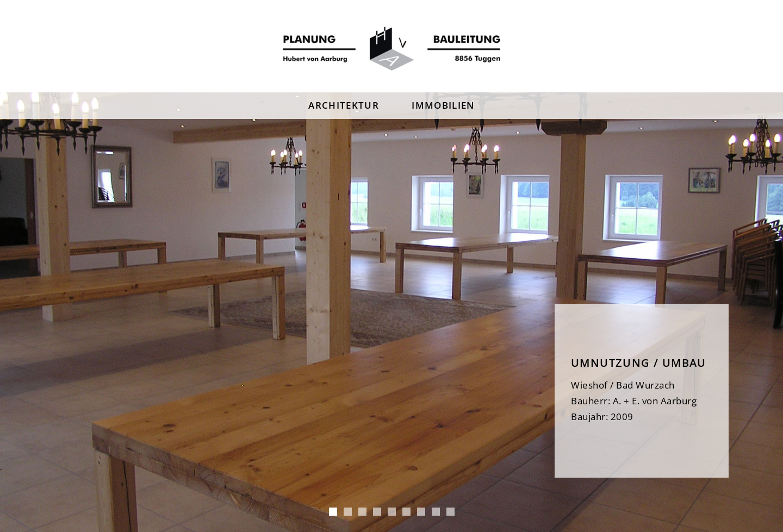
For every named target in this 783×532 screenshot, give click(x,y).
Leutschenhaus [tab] (436, 512)
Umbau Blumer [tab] (362, 512)
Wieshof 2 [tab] (421, 512)
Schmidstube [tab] (406, 512)
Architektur (344, 105)
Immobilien (443, 105)
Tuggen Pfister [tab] (450, 512)
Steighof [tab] (377, 512)
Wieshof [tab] (333, 512)
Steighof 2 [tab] (392, 512)
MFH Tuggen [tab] (348, 512)
